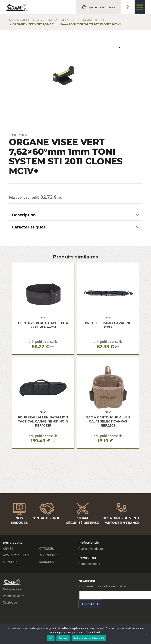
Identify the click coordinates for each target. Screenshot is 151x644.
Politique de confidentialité (89, 638)
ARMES (8, 549)
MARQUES (46, 562)
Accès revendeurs (91, 549)
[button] (118, 46)
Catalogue (10, 603)
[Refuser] (146, 634)
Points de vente (13, 596)
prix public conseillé (43, 344)
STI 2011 (72, 20)
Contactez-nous (89, 564)
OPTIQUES (46, 549)
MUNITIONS (11, 562)
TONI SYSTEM (55, 20)
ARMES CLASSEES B (17, 555)
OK (51, 638)
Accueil (14, 20)
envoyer (88, 604)
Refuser (63, 638)
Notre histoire (12, 589)
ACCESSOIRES (32, 20)
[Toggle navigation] (140, 7)
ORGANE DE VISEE (94, 20)
